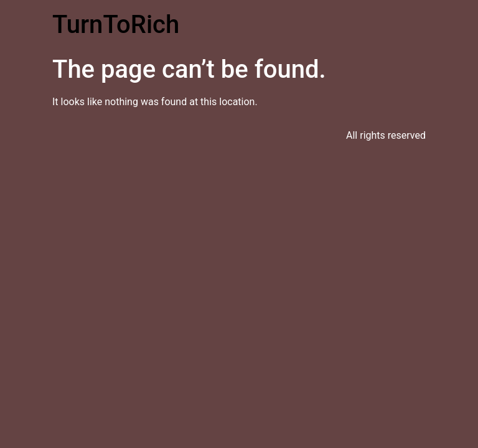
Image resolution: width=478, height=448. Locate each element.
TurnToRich (116, 25)
